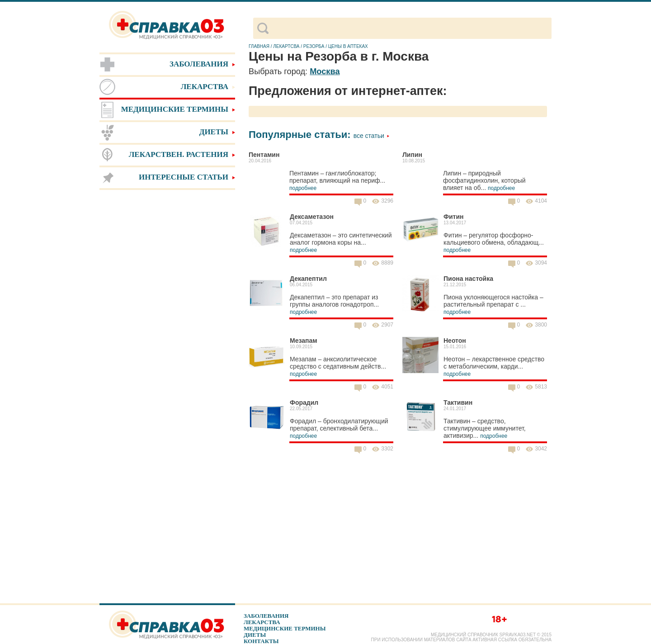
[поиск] (410, 28)
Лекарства (262, 622)
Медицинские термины (285, 628)
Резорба (314, 46)
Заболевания (266, 616)
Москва (325, 71)
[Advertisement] (167, 335)
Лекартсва (286, 46)
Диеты (255, 635)
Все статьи (372, 136)
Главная (259, 46)
